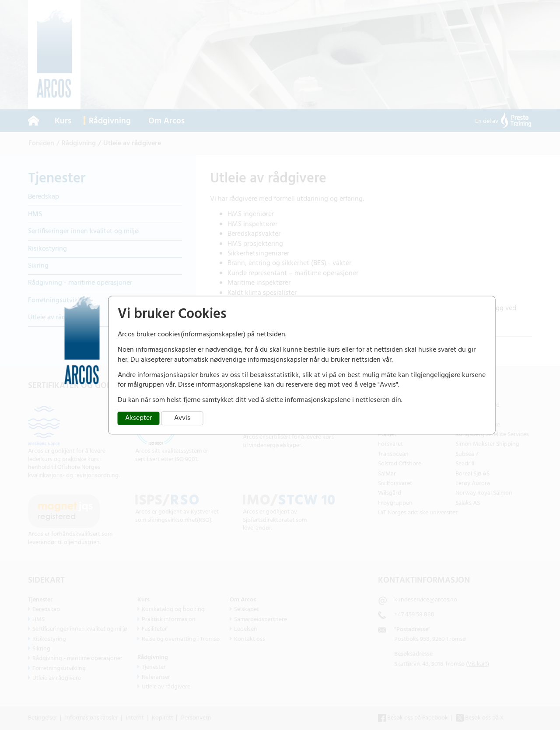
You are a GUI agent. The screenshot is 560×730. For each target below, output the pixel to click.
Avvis (182, 418)
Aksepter (138, 418)
